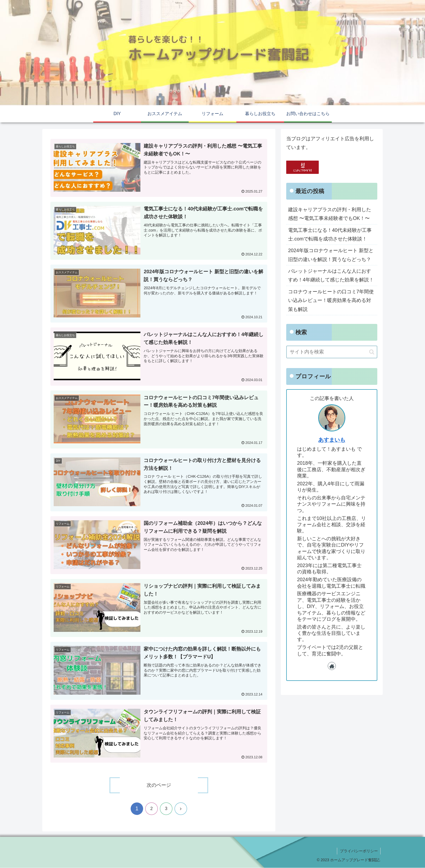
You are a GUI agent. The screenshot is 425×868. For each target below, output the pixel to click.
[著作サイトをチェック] (332, 666)
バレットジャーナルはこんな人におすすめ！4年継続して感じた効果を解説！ (331, 275)
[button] (372, 352)
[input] (332, 352)
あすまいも (332, 440)
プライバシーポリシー (359, 851)
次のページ (159, 785)
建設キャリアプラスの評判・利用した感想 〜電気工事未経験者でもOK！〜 (330, 214)
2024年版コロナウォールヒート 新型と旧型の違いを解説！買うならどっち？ (331, 255)
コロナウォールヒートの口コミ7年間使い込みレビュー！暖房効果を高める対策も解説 (331, 300)
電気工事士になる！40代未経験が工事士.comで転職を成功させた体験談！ (330, 235)
